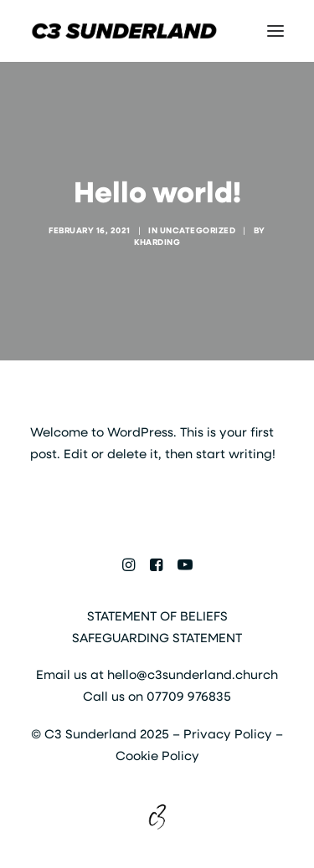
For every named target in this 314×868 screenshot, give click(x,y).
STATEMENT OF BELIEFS (157, 615)
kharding (157, 242)
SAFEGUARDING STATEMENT (157, 637)
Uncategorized (198, 230)
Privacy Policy (228, 733)
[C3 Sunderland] (124, 31)
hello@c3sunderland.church (193, 674)
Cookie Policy (157, 755)
